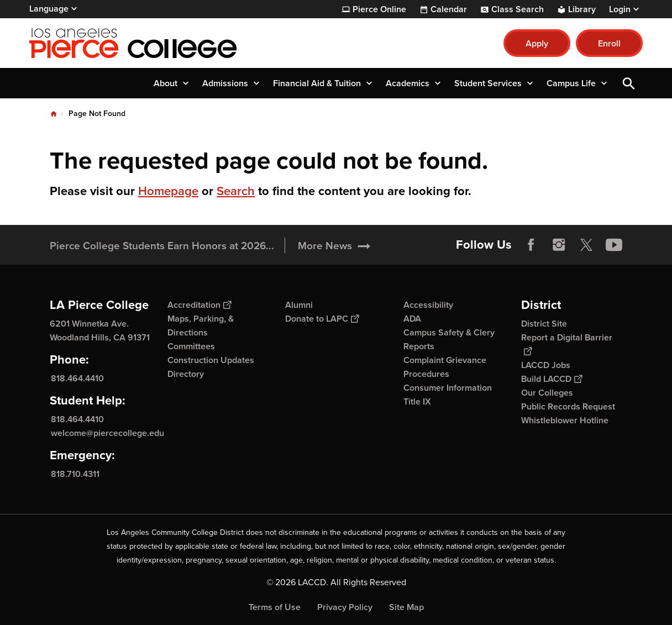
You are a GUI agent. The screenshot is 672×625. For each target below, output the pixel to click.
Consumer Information (448, 388)
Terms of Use (275, 607)
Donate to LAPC (322, 319)
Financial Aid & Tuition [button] (317, 83)
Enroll (609, 43)
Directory (186, 374)
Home (54, 114)
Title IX (417, 401)
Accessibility (428, 305)
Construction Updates (211, 360)
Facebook (531, 245)
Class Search (518, 9)
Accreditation (199, 305)
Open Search (629, 83)
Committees (191, 346)
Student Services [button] (488, 83)
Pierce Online (379, 9)
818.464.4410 (77, 378)
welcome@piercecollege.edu (107, 433)
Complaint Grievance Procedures (445, 367)
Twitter (586, 245)
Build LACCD (552, 379)
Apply (537, 43)
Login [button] (620, 9)
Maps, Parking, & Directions (201, 325)
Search (236, 191)
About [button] (166, 83)
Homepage (168, 191)
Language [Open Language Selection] (49, 9)
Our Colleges (547, 393)
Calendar (449, 9)
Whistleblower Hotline (565, 420)
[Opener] (661, 241)
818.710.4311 (75, 474)
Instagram (559, 245)
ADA (412, 319)
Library (582, 9)
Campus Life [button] (571, 83)
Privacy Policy (345, 607)
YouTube (614, 245)
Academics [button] (408, 83)
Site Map (406, 607)
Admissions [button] (225, 83)
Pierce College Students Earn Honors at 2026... (162, 245)
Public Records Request (568, 406)
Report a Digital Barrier (567, 344)
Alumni (299, 305)
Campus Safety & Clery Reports (449, 339)
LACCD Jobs (546, 365)
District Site (544, 324)
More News (325, 245)
